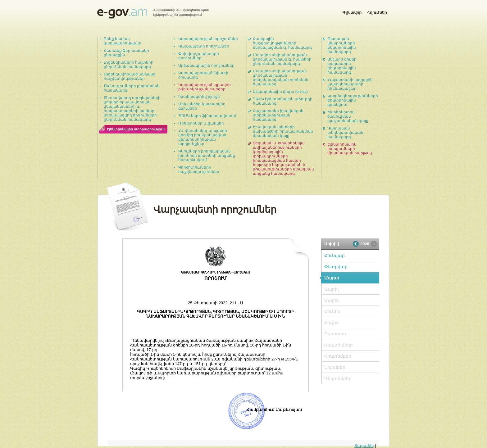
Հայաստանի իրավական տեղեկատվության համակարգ (278, 115)
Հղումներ (377, 11)
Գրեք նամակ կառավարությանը (123, 41)
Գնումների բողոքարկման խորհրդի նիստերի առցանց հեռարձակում (207, 156)
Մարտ (332, 278)
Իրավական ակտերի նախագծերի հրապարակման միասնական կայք (283, 131)
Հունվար (335, 256)
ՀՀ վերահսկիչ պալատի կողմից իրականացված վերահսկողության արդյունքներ (203, 137)
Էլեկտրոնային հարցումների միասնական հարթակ (350, 149)
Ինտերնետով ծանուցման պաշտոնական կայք (348, 116)
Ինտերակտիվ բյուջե (199, 97)
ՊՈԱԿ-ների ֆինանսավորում (207, 116)
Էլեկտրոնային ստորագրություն (136, 129)
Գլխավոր (352, 11)
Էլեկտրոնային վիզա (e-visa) (280, 92)
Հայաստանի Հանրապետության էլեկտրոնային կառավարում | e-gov (153, 14)
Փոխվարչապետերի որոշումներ (199, 56)
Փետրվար (336, 267)
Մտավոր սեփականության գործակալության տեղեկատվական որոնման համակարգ (281, 78)
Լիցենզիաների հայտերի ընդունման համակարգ (129, 65)
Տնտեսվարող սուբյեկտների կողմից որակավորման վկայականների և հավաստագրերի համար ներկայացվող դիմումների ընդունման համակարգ (132, 109)
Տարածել (364, 446)
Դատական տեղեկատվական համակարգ (345, 133)
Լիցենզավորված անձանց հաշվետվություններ (130, 76)
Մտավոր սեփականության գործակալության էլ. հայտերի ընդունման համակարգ (282, 59)
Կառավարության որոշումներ (208, 39)
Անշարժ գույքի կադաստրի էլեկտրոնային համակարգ (342, 66)
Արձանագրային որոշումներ (206, 66)
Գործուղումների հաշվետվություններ (199, 170)
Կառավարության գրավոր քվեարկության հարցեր (205, 87)
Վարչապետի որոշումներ (204, 46)
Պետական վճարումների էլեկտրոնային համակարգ (342, 45)
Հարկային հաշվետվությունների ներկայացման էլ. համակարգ (282, 43)
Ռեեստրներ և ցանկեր (201, 123)
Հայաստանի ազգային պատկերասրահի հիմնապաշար (350, 84)
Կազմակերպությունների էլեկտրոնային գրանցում (353, 100)
